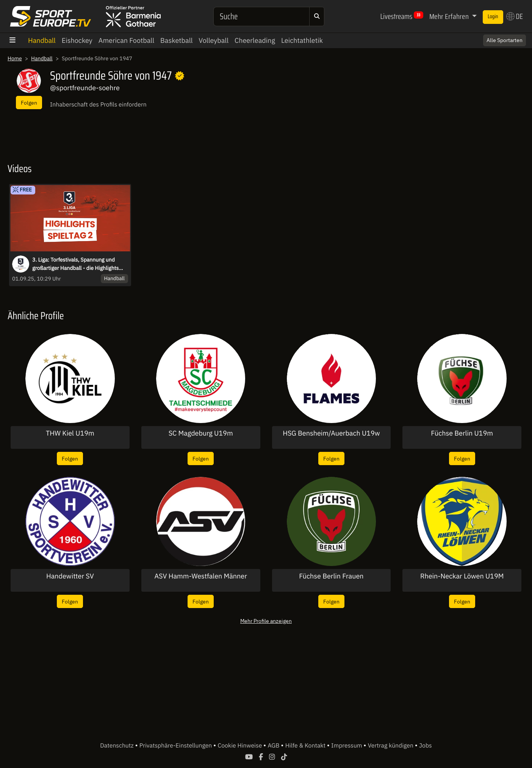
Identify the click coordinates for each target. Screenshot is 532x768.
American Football (126, 40)
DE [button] (515, 16)
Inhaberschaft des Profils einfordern (98, 105)
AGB (274, 746)
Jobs (426, 746)
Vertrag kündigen (391, 746)
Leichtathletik (302, 40)
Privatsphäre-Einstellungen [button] (176, 746)
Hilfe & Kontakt (306, 746)
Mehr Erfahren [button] (450, 16)
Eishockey (77, 40)
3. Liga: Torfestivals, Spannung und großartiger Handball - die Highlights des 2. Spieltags (75, 264)
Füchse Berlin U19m (462, 433)
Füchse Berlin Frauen (331, 576)
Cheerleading (255, 40)
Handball (42, 40)
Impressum (347, 746)
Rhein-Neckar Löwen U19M (462, 576)
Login (493, 17)
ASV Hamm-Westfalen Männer (200, 576)
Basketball (176, 40)
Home (15, 58)
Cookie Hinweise (240, 746)
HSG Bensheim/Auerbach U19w (331, 433)
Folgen (29, 103)
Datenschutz (117, 746)
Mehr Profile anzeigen (266, 621)
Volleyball (214, 40)
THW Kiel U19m (70, 433)
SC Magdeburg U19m (201, 433)
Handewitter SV (70, 576)
